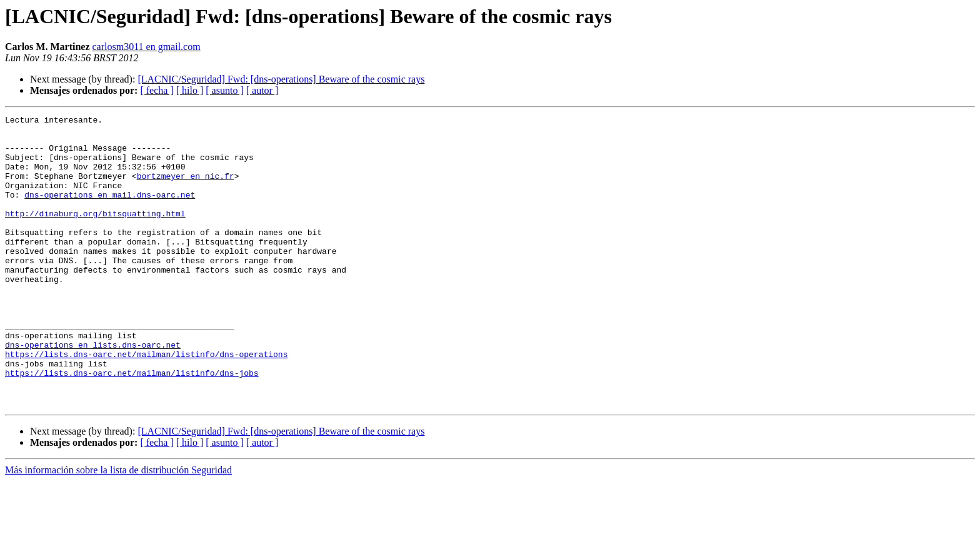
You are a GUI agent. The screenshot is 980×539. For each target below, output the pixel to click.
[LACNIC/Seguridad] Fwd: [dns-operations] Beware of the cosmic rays (281, 79)
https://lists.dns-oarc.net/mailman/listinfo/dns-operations (146, 403)
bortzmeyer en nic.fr (186, 189)
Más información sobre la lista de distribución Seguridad (118, 528)
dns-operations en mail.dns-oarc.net (110, 211)
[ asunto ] (224, 90)
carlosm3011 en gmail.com (147, 47)
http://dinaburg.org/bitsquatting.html (95, 234)
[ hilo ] (190, 90)
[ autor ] (262, 90)
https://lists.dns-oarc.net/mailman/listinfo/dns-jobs (132, 425)
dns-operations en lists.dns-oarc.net (93, 391)
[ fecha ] (157, 90)
